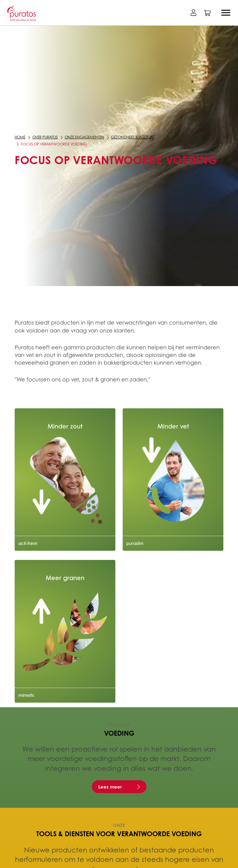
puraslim (135, 543)
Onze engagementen (84, 137)
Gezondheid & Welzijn (132, 137)
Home (20, 137)
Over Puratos (45, 137)
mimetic (27, 695)
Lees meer (110, 787)
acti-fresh (28, 543)
